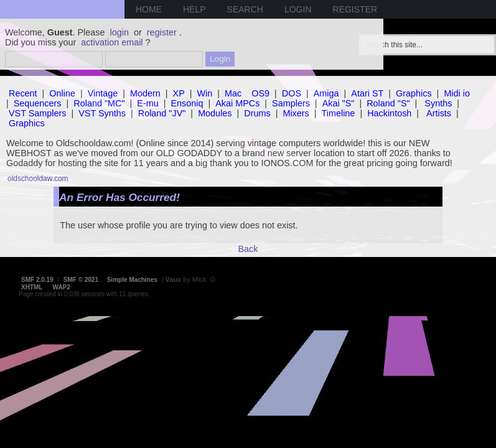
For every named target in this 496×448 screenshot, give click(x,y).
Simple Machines (132, 280)
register (162, 32)
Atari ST (367, 93)
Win (205, 93)
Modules (215, 113)
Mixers (296, 113)
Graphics (414, 93)
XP (179, 93)
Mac (233, 93)
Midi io (457, 93)
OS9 (260, 93)
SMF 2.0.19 (37, 280)
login (119, 32)
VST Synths (102, 113)
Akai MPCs (237, 103)
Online (62, 93)
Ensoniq (187, 103)
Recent (23, 93)
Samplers (291, 103)
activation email (112, 42)
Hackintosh (389, 113)
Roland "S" (388, 103)
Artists (439, 113)
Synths (438, 103)
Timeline (339, 113)
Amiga (326, 93)
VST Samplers (38, 113)
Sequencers (38, 103)
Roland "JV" (162, 113)
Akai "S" (339, 103)
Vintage (103, 93)
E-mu (147, 103)
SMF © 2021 (81, 280)
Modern (145, 93)
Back (248, 249)
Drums (257, 113)
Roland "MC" (99, 103)
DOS (292, 93)
